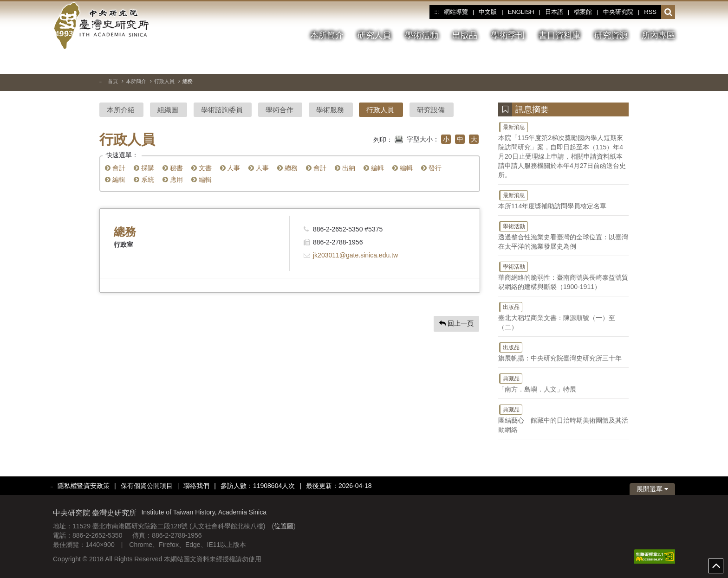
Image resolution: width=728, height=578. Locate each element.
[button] (668, 13)
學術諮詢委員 (222, 110)
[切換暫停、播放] (635, 62)
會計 (115, 168)
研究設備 (431, 110)
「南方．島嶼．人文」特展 (563, 383)
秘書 (173, 168)
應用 (173, 180)
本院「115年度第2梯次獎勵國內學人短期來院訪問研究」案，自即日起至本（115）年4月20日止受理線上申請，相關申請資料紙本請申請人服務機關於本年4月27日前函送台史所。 (563, 150)
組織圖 (168, 110)
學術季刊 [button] (508, 35)
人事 (230, 168)
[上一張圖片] (651, 62)
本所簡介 (136, 81)
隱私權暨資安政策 (84, 486)
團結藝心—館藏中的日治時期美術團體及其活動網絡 (563, 418)
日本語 (554, 12)
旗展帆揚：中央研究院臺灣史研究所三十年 (563, 352)
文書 (201, 168)
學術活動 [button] (422, 35)
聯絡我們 (196, 486)
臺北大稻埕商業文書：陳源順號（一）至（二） (563, 316)
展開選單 (652, 489)
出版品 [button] (465, 35)
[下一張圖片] (668, 62)
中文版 (488, 12)
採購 (144, 168)
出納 (345, 168)
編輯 (374, 168)
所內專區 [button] (658, 35)
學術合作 (279, 110)
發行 (431, 168)
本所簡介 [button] (327, 35)
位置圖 (284, 526)
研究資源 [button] (611, 35)
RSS (650, 12)
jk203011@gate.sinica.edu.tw (355, 255)
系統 (144, 180)
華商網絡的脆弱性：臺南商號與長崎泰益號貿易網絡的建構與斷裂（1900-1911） (563, 276)
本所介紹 (121, 110)
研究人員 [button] (374, 35)
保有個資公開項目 (147, 486)
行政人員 (164, 81)
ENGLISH (521, 12)
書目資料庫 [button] (559, 35)
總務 (287, 168)
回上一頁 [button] (456, 323)
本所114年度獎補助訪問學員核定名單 (563, 199)
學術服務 (330, 110)
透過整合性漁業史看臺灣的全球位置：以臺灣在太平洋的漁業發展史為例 (563, 235)
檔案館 (583, 12)
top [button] (716, 566)
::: (436, 12)
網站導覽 (456, 12)
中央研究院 (618, 12)
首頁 (113, 81)
